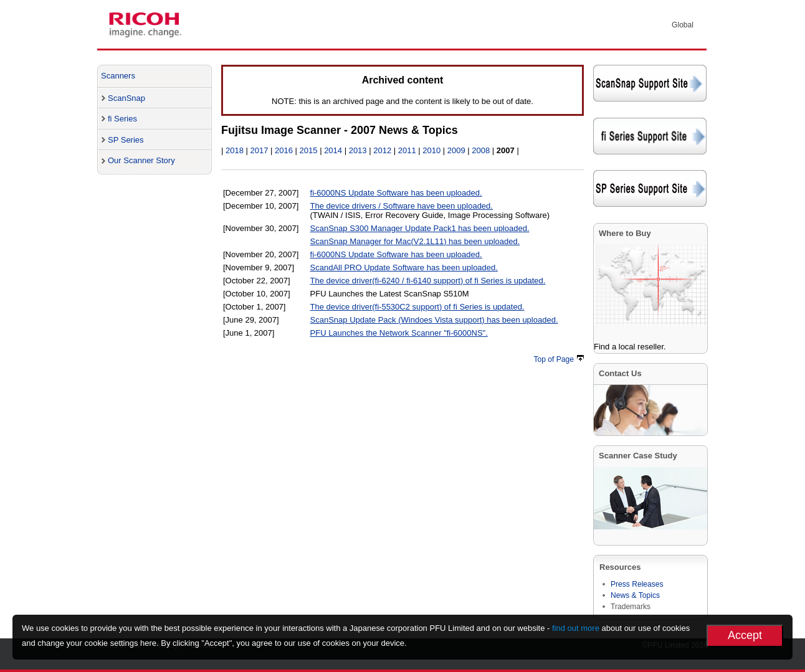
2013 (358, 150)
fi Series (122, 119)
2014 (333, 150)
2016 (284, 150)
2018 (235, 150)
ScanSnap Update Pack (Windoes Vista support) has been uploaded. (434, 320)
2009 (456, 150)
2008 (481, 150)
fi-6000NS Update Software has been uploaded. (396, 193)
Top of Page (559, 359)
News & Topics (635, 595)
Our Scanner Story (141, 160)
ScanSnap (126, 98)
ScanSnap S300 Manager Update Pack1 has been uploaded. (420, 228)
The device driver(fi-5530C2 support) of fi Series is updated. (417, 307)
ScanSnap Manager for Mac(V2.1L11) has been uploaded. (415, 241)
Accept (745, 635)
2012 (382, 150)
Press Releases (637, 584)
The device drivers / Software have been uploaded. (402, 206)
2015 (309, 150)
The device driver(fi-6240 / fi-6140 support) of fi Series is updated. (428, 281)
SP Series (126, 140)
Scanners (118, 76)
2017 (260, 150)
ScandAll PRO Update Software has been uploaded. (404, 267)
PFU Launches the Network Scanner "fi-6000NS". (399, 333)
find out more (576, 628)
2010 (431, 150)
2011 (407, 150)
